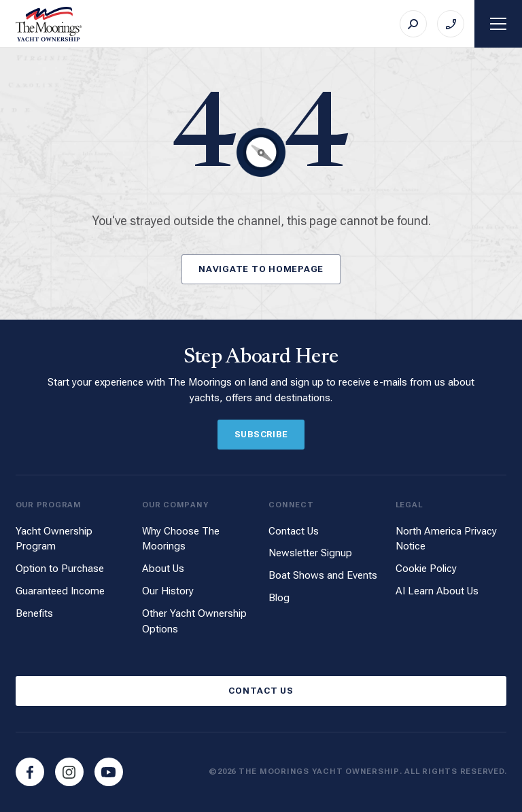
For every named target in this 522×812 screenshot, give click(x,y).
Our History (168, 591)
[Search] (413, 24)
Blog (279, 598)
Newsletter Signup (310, 553)
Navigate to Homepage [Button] (261, 269)
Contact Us (294, 531)
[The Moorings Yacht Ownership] (49, 24)
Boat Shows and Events (323, 575)
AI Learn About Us (437, 591)
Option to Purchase (60, 569)
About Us (163, 569)
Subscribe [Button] (261, 434)
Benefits (34, 613)
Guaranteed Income (60, 591)
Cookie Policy (426, 569)
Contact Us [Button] (261, 691)
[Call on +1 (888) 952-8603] (451, 24)
